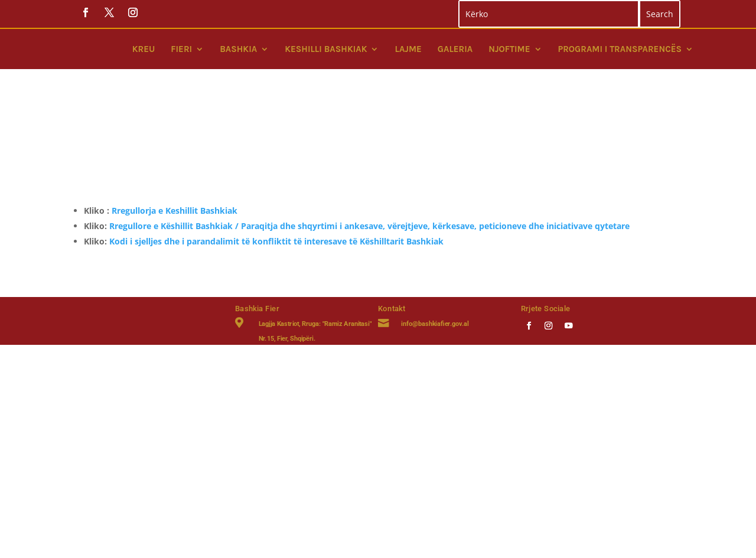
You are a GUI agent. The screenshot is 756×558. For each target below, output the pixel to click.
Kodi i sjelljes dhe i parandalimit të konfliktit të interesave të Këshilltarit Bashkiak (276, 163)
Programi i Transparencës (620, 49)
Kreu (144, 49)
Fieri (181, 49)
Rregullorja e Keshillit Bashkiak (175, 133)
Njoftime (509, 49)
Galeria (455, 49)
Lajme (408, 49)
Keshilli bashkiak (326, 49)
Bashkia (238, 49)
